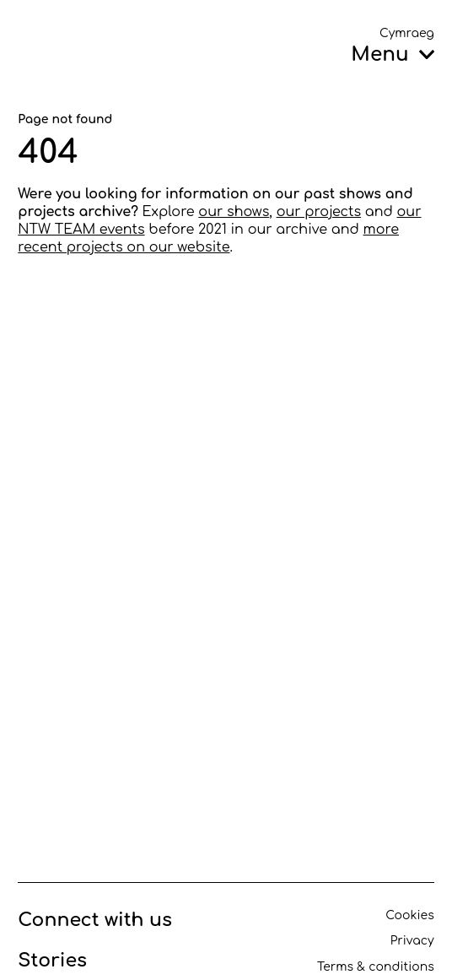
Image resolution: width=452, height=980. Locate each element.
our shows (234, 212)
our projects (319, 212)
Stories (52, 961)
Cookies (409, 915)
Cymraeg (407, 33)
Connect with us (95, 920)
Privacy (412, 941)
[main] (226, 460)
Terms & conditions (376, 967)
